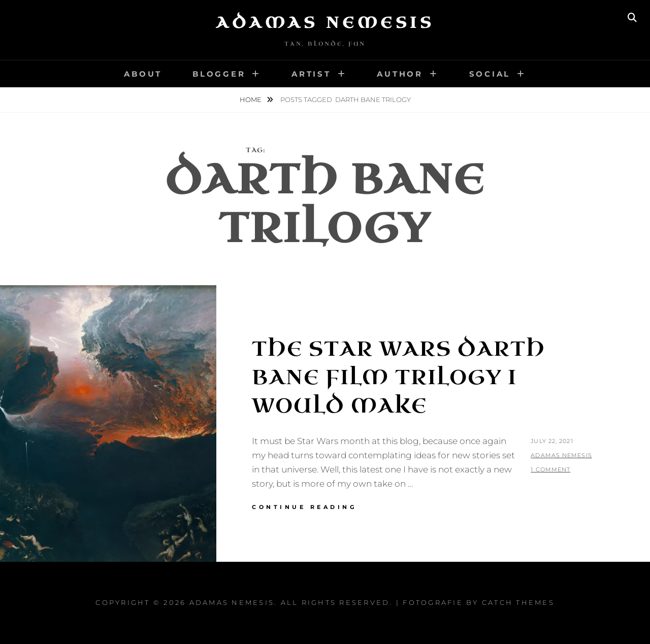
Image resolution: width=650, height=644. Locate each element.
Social (490, 74)
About (143, 74)
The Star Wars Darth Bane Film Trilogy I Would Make (399, 378)
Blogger (219, 74)
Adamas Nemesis (325, 23)
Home (251, 99)
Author (400, 74)
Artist (311, 74)
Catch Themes (518, 602)
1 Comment (550, 469)
